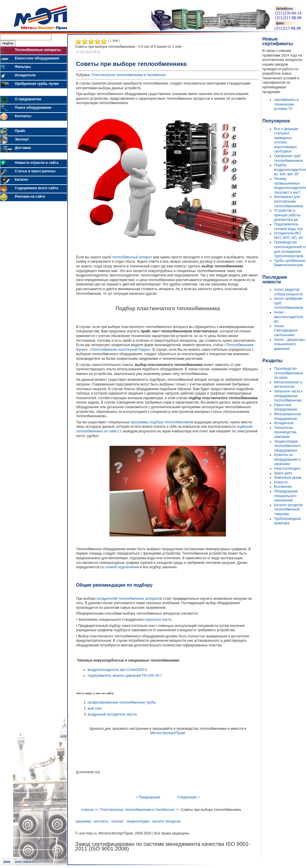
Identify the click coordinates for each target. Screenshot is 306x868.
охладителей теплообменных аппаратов (129, 599)
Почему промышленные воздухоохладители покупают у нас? (290, 186)
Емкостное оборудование (285, 407)
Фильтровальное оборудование (288, 416)
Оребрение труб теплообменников (288, 158)
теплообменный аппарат (132, 257)
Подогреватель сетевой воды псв (288, 227)
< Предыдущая (148, 797)
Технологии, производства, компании (285, 432)
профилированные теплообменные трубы (122, 702)
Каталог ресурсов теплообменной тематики (288, 510)
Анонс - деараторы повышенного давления (289, 344)
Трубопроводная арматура (287, 521)
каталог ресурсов (166, 821)
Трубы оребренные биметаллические (290, 263)
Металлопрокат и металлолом (288, 385)
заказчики (83, 821)
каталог (118, 821)
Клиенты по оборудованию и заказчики (287, 459)
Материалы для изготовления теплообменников (288, 201)
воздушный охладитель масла (112, 714)
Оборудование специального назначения (286, 496)
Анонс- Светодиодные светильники (286, 330)
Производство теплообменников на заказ (288, 373)
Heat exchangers (287, 469)
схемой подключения (122, 567)
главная (87, 810)
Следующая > (188, 797)
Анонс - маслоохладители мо (289, 317)
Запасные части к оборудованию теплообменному (288, 396)
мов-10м (94, 709)
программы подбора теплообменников (162, 422)
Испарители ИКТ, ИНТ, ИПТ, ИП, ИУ (289, 236)
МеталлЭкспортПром (167, 733)
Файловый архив (288, 478)
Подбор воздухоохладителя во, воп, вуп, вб (290, 170)
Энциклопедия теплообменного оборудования (287, 446)
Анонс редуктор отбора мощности (288, 292)
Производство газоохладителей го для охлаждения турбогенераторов (290, 249)
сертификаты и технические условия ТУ (286, 104)
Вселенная (283, 487)
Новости (281, 482)
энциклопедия (138, 821)
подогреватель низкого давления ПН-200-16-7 (125, 676)
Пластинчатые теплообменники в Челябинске (129, 75)
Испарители (284, 423)
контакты (101, 821)
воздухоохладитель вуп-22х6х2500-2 (117, 670)
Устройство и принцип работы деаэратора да (287, 215)
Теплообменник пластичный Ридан (120, 350)
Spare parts (283, 473)
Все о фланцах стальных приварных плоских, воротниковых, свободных (286, 140)
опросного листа (158, 620)
